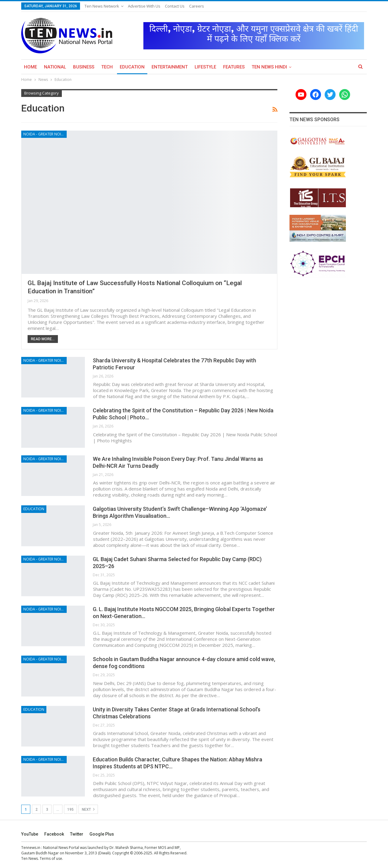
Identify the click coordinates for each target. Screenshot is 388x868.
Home (30, 67)
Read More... (43, 339)
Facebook (54, 834)
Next (88, 809)
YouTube (30, 834)
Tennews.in (31, 848)
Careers (197, 6)
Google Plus (102, 834)
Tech (107, 67)
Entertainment (170, 67)
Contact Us (175, 6)
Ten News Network (102, 6)
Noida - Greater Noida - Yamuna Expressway (45, 134)
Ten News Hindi (269, 67)
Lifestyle (205, 67)
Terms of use (51, 858)
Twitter (77, 834)
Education (132, 67)
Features (234, 67)
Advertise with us (144, 6)
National (55, 67)
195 (70, 810)
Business (84, 67)
